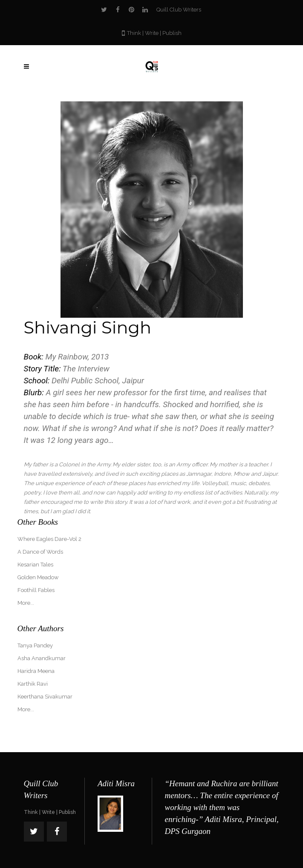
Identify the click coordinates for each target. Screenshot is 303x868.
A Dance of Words (40, 552)
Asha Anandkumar (42, 658)
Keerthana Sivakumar (45, 697)
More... (26, 603)
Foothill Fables (36, 590)
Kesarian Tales (35, 565)
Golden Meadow (38, 577)
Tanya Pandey (35, 645)
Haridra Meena (36, 671)
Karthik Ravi (33, 684)
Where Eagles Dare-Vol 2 (49, 539)
